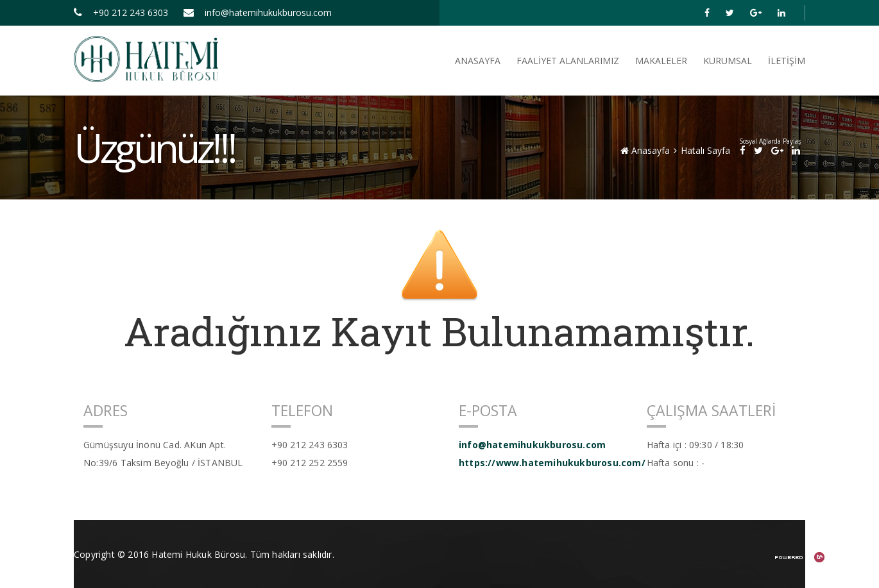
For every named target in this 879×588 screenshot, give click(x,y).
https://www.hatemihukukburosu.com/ (543, 463)
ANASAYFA (478, 61)
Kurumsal (728, 61)
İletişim (787, 61)
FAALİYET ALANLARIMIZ (568, 61)
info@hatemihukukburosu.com (258, 13)
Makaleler (661, 61)
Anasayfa (645, 150)
